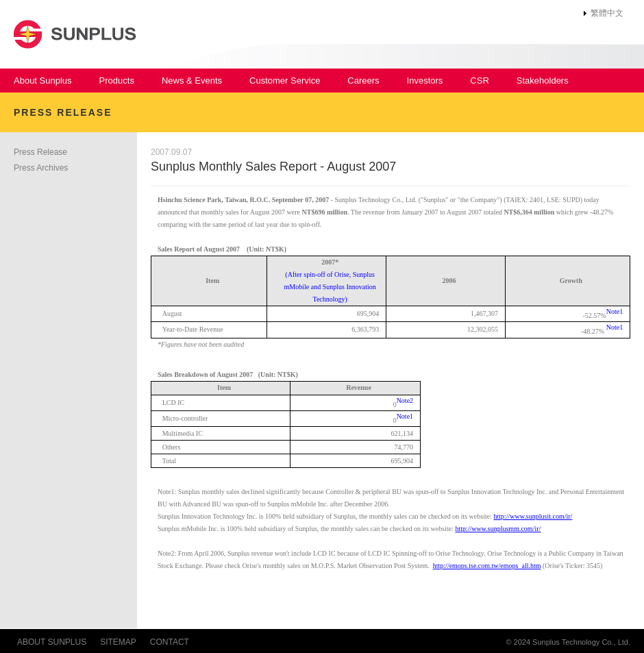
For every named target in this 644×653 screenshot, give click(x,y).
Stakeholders (543, 81)
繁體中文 (607, 13)
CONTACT (170, 642)
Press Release (40, 152)
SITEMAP (118, 642)
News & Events (192, 81)
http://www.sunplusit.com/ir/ (533, 516)
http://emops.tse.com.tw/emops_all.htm (487, 566)
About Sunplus (43, 81)
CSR (479, 81)
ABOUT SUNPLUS (52, 642)
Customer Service (285, 81)
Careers (363, 81)
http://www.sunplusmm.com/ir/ (498, 529)
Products (117, 81)
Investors (425, 81)
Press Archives (41, 168)
